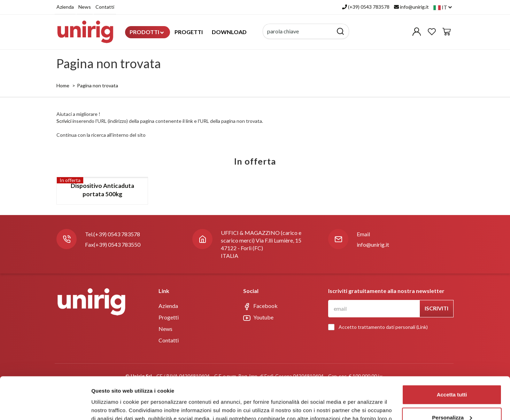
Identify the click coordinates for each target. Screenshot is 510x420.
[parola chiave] (298, 31)
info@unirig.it (373, 244)
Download (229, 32)
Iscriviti (436, 308)
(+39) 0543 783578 (117, 234)
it (443, 7)
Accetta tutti (452, 336)
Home (63, 85)
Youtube (258, 318)
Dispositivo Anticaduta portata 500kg (102, 190)
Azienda (65, 7)
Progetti (189, 32)
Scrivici (64, 121)
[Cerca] (341, 31)
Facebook (260, 306)
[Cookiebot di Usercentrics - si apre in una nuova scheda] (45, 387)
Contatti (105, 7)
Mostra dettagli (110, 387)
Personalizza (452, 359)
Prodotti (147, 32)
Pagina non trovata (98, 85)
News (85, 7)
